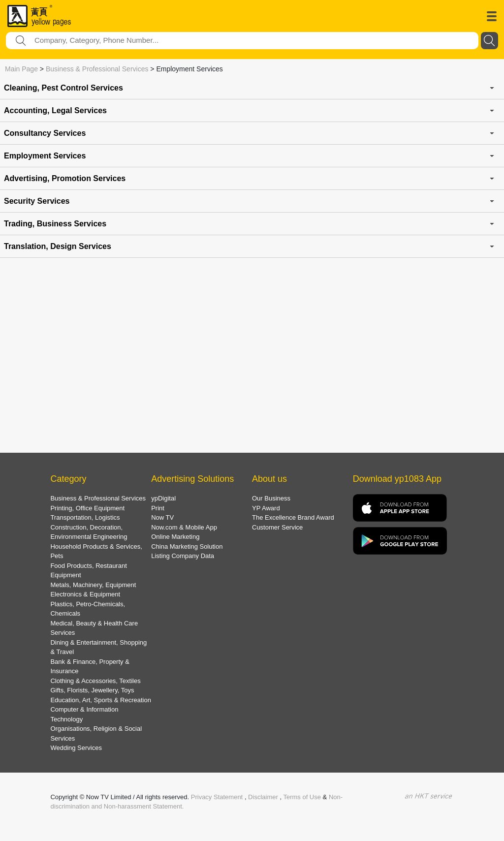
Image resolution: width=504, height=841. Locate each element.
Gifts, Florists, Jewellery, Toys (92, 690)
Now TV (162, 517)
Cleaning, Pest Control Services (63, 88)
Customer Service (277, 527)
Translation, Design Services (58, 246)
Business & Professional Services (97, 69)
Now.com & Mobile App (184, 527)
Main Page (21, 69)
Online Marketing (175, 537)
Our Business (271, 498)
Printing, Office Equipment (87, 508)
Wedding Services (76, 748)
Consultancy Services (45, 133)
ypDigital (163, 498)
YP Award (266, 508)
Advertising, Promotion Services (65, 178)
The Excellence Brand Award (293, 517)
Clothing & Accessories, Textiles (95, 681)
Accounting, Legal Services (55, 110)
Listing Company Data (183, 556)
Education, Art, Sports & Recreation (101, 700)
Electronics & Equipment (85, 594)
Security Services (37, 201)
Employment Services (45, 156)
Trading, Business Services (55, 224)
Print (158, 508)
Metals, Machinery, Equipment (93, 585)
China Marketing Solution (187, 546)
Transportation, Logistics (85, 517)
